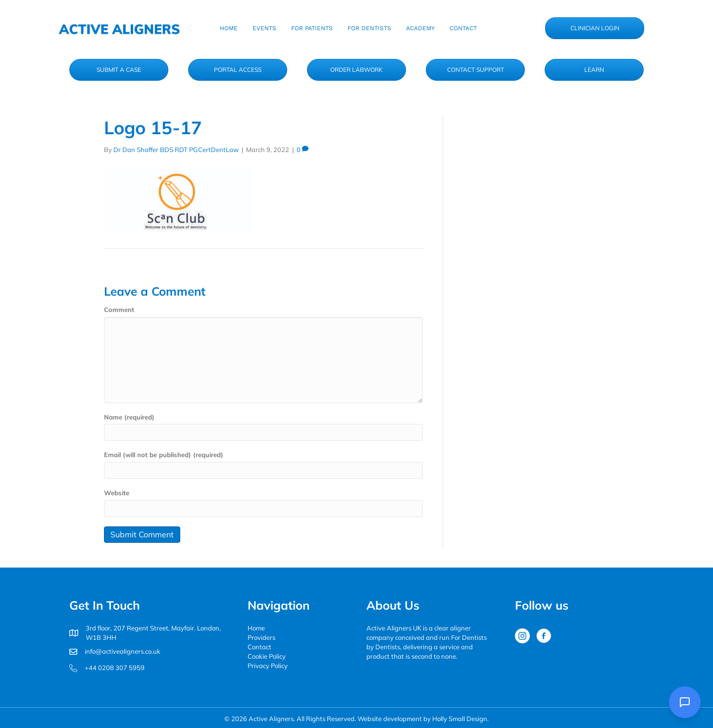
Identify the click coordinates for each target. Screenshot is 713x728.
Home (256, 628)
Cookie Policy (267, 656)
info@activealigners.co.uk (123, 651)
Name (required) (129, 417)
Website (117, 493)
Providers (261, 637)
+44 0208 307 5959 (115, 668)
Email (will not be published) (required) (164, 455)
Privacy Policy (268, 666)
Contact (259, 647)
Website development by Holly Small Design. (423, 719)
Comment (119, 310)
